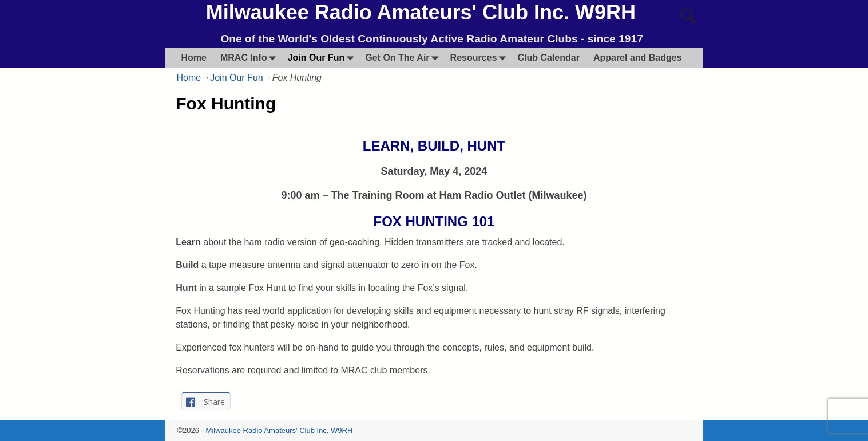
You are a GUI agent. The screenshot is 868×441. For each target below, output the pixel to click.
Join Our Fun (323, 58)
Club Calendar (548, 58)
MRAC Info (251, 58)
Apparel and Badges (638, 58)
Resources (481, 58)
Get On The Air (404, 58)
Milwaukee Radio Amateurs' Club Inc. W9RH (421, 12)
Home (194, 58)
